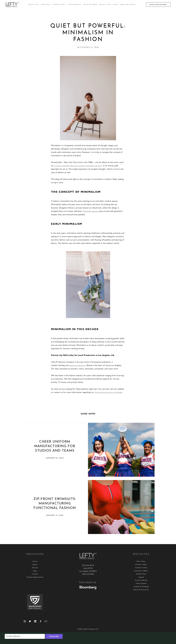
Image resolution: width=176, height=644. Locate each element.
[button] (34, 5)
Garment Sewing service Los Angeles (108, 392)
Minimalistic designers (91, 211)
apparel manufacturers (77, 365)
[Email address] (25, 636)
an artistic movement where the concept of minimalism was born (78, 166)
